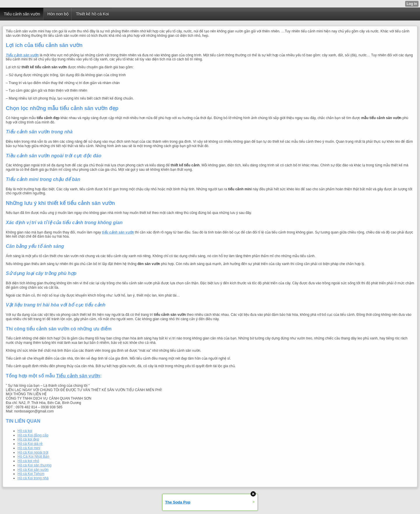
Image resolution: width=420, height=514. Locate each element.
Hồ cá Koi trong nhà (33, 478)
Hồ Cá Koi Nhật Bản (33, 456)
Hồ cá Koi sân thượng (35, 465)
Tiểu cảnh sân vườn (78, 376)
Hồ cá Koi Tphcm (31, 474)
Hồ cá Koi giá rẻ (30, 444)
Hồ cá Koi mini (29, 448)
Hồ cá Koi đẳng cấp (33, 435)
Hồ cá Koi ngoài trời (33, 452)
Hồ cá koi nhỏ (28, 461)
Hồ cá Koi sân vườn (33, 470)
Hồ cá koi (25, 431)
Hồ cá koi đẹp (28, 439)
